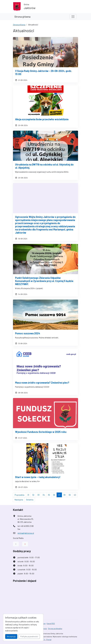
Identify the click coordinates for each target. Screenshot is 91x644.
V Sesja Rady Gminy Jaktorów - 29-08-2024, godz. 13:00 (43, 72)
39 (70, 495)
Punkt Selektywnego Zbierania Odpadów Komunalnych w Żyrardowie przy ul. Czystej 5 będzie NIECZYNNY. (44, 281)
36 (55, 495)
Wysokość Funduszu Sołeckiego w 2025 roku (41, 432)
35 (50, 495)
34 (44, 495)
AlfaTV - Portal (45, 640)
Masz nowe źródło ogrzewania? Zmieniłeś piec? (42, 383)
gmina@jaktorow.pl (26, 533)
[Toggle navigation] (73, 17)
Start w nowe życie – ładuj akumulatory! (38, 477)
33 (39, 495)
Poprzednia (20, 495)
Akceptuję (11, 636)
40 (76, 495)
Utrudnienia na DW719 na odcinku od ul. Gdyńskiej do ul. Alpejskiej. (44, 166)
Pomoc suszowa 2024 (28, 333)
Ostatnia (31, 499)
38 (65, 495)
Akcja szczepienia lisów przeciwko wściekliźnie (42, 119)
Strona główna (22, 17)
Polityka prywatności (29, 636)
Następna (20, 499)
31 (29, 495)
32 (34, 495)
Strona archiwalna (55, 628)
